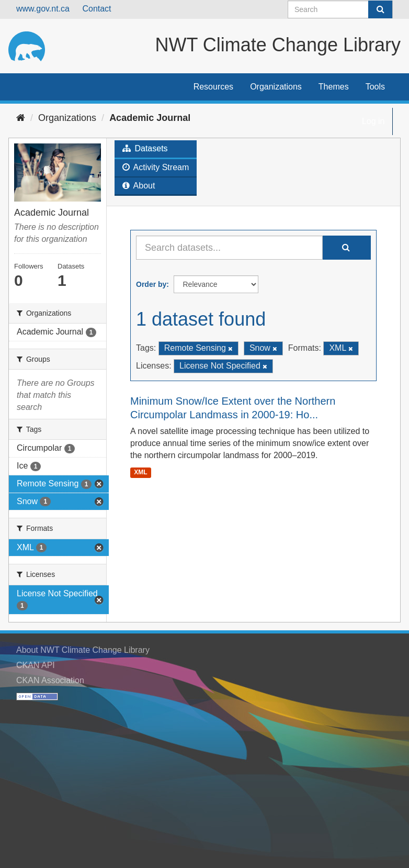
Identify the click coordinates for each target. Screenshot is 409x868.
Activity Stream (156, 167)
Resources (213, 87)
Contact (96, 9)
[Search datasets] (340, 9)
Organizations (276, 87)
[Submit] (380, 9)
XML (140, 472)
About (139, 186)
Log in (373, 121)
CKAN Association (50, 680)
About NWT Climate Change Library (83, 650)
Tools (375, 87)
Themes (334, 87)
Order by (151, 284)
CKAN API (36, 665)
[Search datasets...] (229, 248)
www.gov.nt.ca (43, 9)
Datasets (145, 148)
